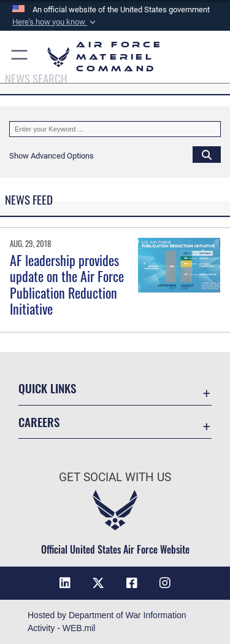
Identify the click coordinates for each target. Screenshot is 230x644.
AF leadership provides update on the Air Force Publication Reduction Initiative (67, 284)
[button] (55, 22)
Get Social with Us (115, 477)
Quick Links (47, 388)
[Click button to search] (207, 154)
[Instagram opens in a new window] (165, 583)
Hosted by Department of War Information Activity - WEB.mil (107, 622)
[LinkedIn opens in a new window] (65, 583)
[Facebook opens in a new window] (132, 583)
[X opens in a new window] (98, 583)
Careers (39, 422)
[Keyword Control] (115, 129)
